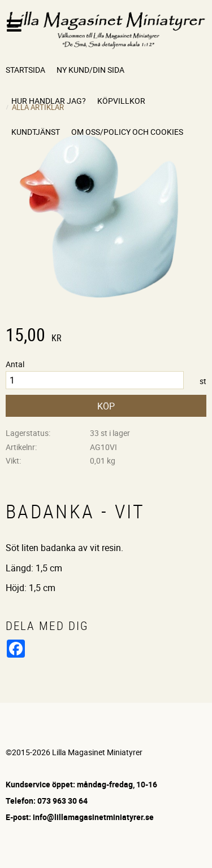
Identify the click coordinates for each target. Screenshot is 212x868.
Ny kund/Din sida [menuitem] (90, 70)
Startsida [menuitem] (25, 70)
